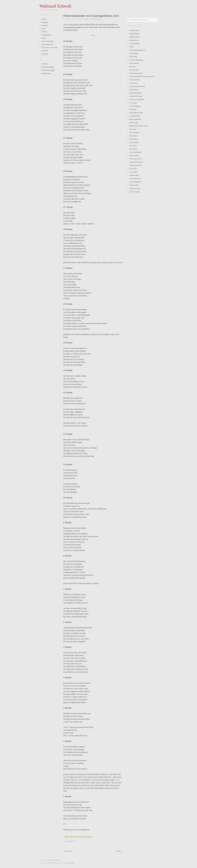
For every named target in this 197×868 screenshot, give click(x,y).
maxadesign (71, 863)
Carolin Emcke (134, 43)
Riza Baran (133, 149)
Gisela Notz (133, 83)
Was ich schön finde (48, 41)
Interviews (45, 25)
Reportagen (45, 22)
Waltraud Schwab (83, 19)
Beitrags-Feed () (48, 67)
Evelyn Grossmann (136, 73)
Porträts (44, 19)
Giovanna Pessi (135, 80)
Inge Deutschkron (135, 93)
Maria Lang (133, 123)
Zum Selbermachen (47, 44)
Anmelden (45, 64)
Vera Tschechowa (135, 179)
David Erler (133, 57)
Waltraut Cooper (135, 188)
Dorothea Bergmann (136, 60)
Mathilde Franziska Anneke (139, 126)
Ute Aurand (133, 172)
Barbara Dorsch (135, 37)
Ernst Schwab (134, 70)
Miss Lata (133, 129)
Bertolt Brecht (134, 40)
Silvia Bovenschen (136, 159)
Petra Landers (134, 142)
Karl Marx (133, 109)
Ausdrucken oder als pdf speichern (78, 837)
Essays (44, 29)
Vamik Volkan (134, 175)
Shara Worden (134, 156)
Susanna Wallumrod (136, 162)
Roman (44, 38)
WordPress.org (46, 73)
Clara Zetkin (134, 53)
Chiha (131, 47)
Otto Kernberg (134, 132)
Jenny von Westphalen (137, 99)
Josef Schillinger (135, 106)
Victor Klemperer (135, 182)
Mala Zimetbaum (135, 119)
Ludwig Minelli (135, 116)
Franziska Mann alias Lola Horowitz (142, 76)
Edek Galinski (134, 63)
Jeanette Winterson (136, 96)
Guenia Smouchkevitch (137, 86)
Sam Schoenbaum (135, 152)
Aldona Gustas (134, 30)
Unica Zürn (133, 169)
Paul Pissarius (134, 139)
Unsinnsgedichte (96, 19)
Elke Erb (132, 67)
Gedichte (44, 32)
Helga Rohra (134, 90)
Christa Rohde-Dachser (137, 50)
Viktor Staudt (134, 185)
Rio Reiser (133, 146)
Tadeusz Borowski (136, 165)
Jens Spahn (133, 103)
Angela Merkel (71, 841)
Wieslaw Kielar (135, 192)
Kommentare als (48, 70)
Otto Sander (133, 136)
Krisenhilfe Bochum (136, 113)
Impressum (45, 54)
